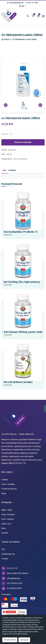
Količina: (5, 134)
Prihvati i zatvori (10, 640)
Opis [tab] (4, 170)
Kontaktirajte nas (8, 554)
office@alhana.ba (11, 578)
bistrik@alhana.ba (15, 3)
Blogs (4, 493)
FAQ (3, 549)
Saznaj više (24, 640)
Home (5, 39)
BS (22, 6)
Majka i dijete (7, 510)
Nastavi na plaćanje (23, 142)
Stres (4, 528)
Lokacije (5, 559)
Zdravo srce (6, 524)
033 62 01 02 (9, 568)
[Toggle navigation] (43, 16)
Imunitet (5, 533)
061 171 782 (32, 3)
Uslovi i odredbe (8, 484)
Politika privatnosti (9, 489)
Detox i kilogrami (8, 514)
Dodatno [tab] (12, 170)
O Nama (5, 480)
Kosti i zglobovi (8, 519)
